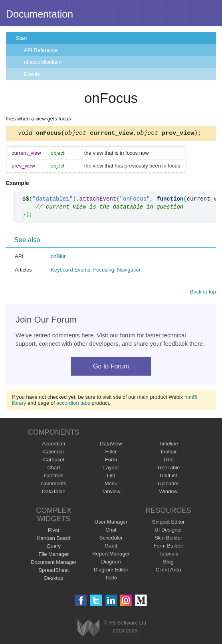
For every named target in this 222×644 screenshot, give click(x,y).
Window (168, 493)
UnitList (168, 477)
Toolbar (168, 453)
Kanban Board (54, 539)
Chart (54, 469)
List (111, 477)
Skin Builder (168, 539)
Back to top (203, 293)
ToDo (111, 579)
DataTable (54, 493)
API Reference (41, 50)
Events (32, 74)
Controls (54, 477)
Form (111, 461)
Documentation (40, 14)
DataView (111, 445)
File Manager (54, 555)
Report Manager (111, 555)
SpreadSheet (54, 571)
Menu (111, 485)
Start (21, 38)
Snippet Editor (168, 523)
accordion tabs (73, 404)
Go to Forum (111, 367)
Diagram (111, 563)
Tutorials (168, 555)
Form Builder (168, 547)
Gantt (111, 547)
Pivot (54, 531)
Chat (111, 531)
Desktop (54, 579)
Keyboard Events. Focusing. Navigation (96, 271)
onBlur (58, 257)
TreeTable (168, 469)
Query (54, 547)
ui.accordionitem (43, 62)
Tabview (111, 493)
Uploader (168, 485)
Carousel (54, 461)
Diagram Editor (111, 571)
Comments (54, 485)
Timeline (168, 445)
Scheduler (111, 539)
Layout (111, 469)
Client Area (168, 571)
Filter (111, 453)
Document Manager (54, 563)
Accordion (54, 445)
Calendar (54, 453)
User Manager (111, 523)
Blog (168, 563)
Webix (88, 629)
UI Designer (168, 531)
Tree (168, 461)
